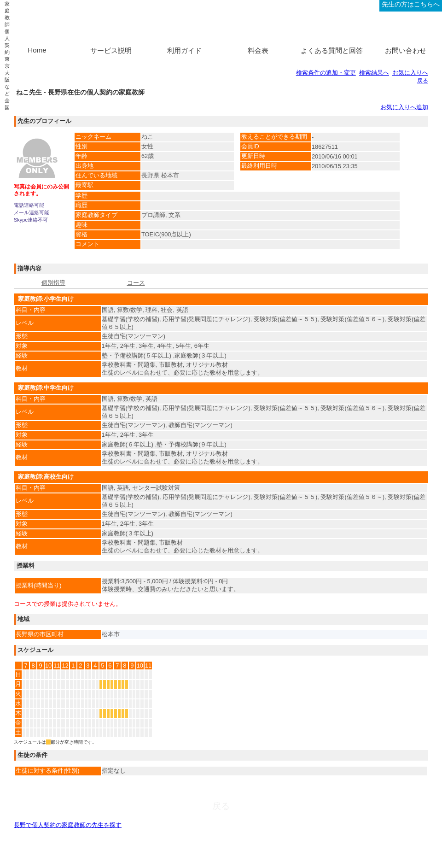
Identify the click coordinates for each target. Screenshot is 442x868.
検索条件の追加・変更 (326, 73)
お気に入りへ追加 (404, 107)
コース (136, 283)
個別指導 (53, 283)
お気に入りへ (410, 73)
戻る (423, 81)
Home (37, 50)
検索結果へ (374, 73)
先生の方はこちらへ (411, 4)
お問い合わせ (406, 50)
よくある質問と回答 (332, 50)
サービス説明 (111, 50)
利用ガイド (184, 50)
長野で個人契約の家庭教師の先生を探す (68, 825)
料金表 (258, 50)
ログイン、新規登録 (348, 4)
